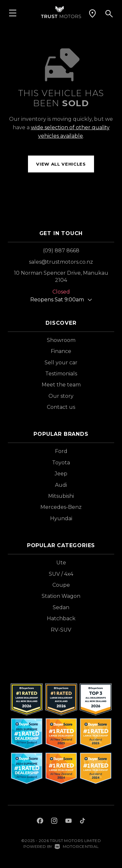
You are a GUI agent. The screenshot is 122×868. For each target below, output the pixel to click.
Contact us (61, 407)
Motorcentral (77, 846)
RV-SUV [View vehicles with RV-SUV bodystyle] (61, 630)
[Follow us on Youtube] (68, 822)
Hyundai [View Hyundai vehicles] (61, 518)
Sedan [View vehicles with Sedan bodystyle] (61, 607)
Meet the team (61, 385)
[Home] (61, 12)
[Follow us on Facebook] (40, 822)
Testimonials (61, 374)
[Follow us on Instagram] (54, 822)
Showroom (61, 340)
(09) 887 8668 (61, 251)
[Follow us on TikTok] (82, 822)
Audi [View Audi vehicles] (61, 485)
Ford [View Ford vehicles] (61, 451)
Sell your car (61, 363)
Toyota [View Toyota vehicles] (61, 463)
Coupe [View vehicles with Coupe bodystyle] (61, 585)
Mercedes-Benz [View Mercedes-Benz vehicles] (61, 507)
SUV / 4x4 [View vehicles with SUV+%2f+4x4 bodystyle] (61, 574)
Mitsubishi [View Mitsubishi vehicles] (61, 496)
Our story (61, 396)
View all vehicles (61, 164)
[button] (92, 14)
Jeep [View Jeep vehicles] (61, 474)
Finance (61, 351)
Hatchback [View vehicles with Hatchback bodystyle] (61, 618)
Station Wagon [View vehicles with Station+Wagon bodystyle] (61, 596)
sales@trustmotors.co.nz (61, 262)
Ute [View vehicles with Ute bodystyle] (61, 563)
